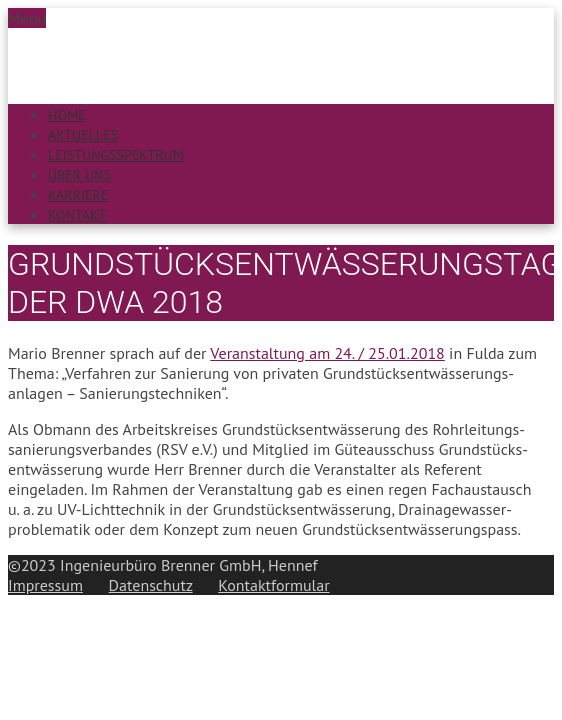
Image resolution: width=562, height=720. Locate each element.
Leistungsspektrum (116, 155)
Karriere (78, 195)
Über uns (79, 175)
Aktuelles (83, 135)
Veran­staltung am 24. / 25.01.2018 (327, 353)
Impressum (45, 585)
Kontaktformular (273, 585)
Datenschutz (151, 585)
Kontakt (77, 215)
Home (67, 115)
